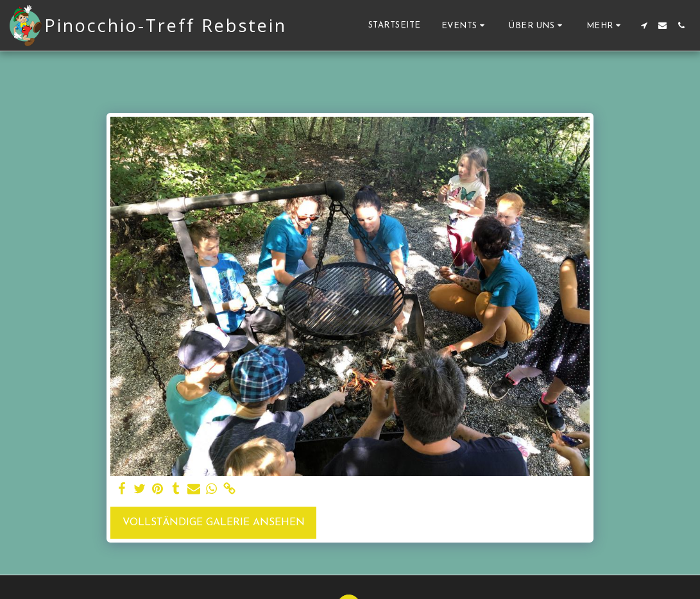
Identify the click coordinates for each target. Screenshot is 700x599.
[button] (465, 25)
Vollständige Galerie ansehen (214, 523)
